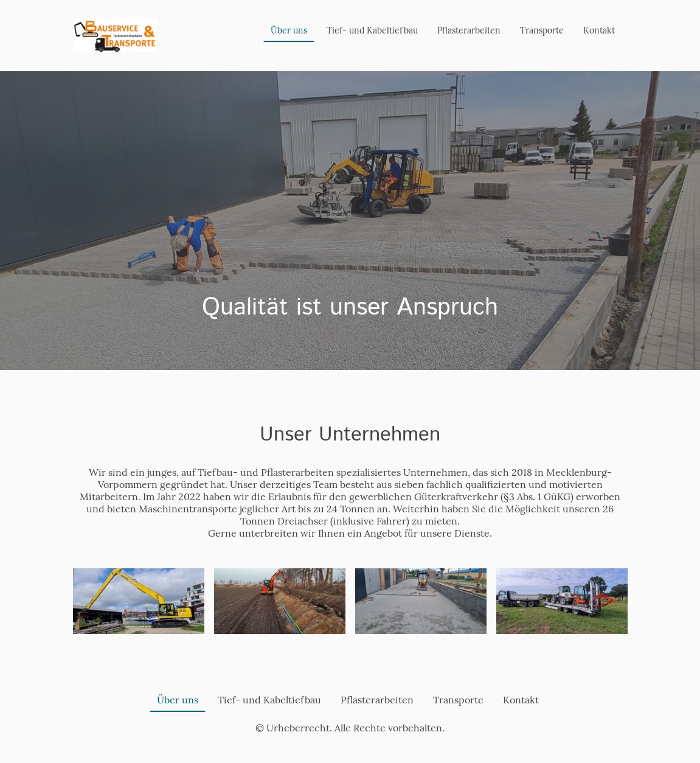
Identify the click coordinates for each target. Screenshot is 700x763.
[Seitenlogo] (115, 36)
